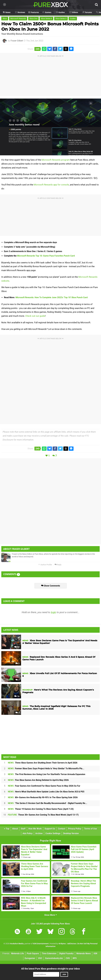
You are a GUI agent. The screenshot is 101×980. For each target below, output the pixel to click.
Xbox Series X (46, 19)
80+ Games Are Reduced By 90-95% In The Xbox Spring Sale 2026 (43, 797)
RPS (75, 958)
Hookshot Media (17, 944)
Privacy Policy (75, 829)
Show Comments (51, 586)
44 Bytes (62, 944)
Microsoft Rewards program (56, 160)
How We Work (35, 829)
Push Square (33, 954)
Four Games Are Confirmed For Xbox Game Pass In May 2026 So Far (44, 786)
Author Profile (45, 565)
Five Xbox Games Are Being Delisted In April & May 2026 (38, 780)
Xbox (5, 19)
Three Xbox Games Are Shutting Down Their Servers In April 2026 (43, 763)
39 (17, 647)
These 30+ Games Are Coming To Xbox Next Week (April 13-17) (43, 815)
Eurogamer (30, 958)
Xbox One (33, 19)
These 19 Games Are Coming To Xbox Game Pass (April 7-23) (41, 809)
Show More (51, 915)
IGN (95, 954)
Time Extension (49, 954)
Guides (73, 19)
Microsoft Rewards (18, 19)
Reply (58, 565)
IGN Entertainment (41, 944)
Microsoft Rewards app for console (51, 185)
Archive (39, 833)
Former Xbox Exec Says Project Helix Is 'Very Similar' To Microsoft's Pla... (46, 769)
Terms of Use (91, 829)
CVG (68, 958)
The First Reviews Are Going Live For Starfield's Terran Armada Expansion (47, 774)
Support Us (50, 829)
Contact (62, 829)
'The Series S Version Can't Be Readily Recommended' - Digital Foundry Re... (48, 803)
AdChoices (72, 944)
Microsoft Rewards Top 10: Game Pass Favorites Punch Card (46, 256)
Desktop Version (71, 833)
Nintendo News (84, 954)
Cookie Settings (53, 833)
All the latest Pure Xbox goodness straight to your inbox (50, 969)
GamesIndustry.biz (54, 958)
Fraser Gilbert (17, 41)
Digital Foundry (66, 954)
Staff (23, 829)
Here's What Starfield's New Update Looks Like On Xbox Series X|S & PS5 (46, 792)
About (15, 829)
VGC (40, 958)
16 (17, 696)
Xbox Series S (61, 19)
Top (7, 829)
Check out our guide (35, 316)
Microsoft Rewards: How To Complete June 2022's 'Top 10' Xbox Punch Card (52, 297)
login (53, 612)
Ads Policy (28, 833)
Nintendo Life (18, 954)
